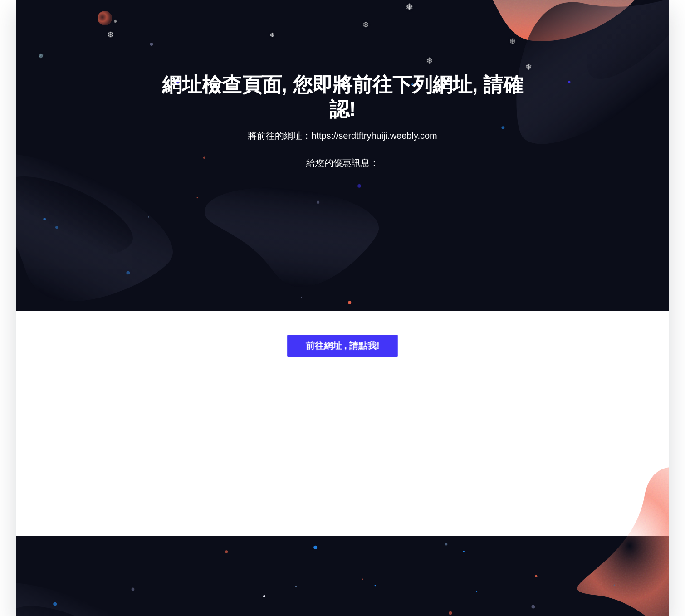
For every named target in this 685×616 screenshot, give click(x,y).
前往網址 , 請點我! (342, 347)
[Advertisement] (342, 247)
